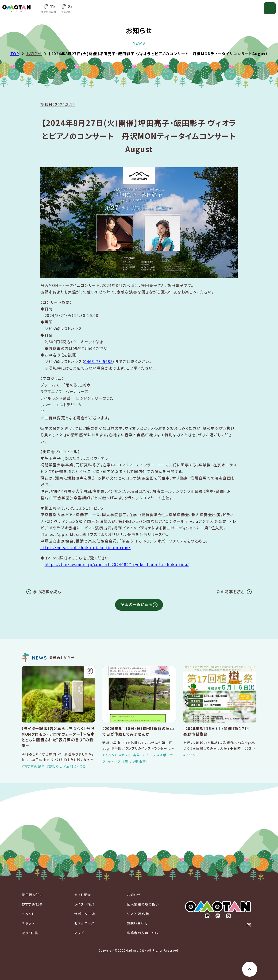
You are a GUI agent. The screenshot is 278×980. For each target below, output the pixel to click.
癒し (128, 761)
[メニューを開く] (270, 8)
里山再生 (142, 761)
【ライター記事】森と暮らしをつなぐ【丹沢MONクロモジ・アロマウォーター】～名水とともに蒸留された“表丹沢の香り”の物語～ (58, 737)
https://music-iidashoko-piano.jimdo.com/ (85, 547)
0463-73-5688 (98, 361)
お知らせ (34, 54)
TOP (15, 54)
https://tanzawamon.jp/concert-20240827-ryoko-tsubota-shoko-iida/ (117, 564)
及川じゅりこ (76, 766)
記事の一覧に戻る (137, 604)
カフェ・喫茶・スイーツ (139, 755)
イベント (111, 755)
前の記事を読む (47, 592)
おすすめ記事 (35, 766)
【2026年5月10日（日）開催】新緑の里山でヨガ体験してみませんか (138, 731)
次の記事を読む (231, 592)
